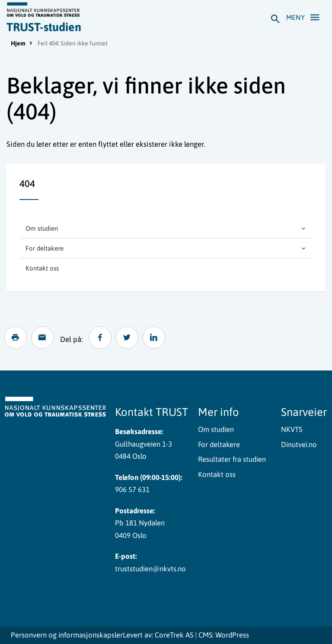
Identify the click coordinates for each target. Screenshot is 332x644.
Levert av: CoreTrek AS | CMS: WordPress (186, 635)
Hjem (18, 43)
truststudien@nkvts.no (150, 569)
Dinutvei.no (299, 444)
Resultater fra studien (232, 459)
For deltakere (45, 248)
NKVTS (292, 429)
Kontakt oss (42, 268)
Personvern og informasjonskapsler (67, 635)
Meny (305, 17)
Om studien (42, 228)
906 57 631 (132, 489)
